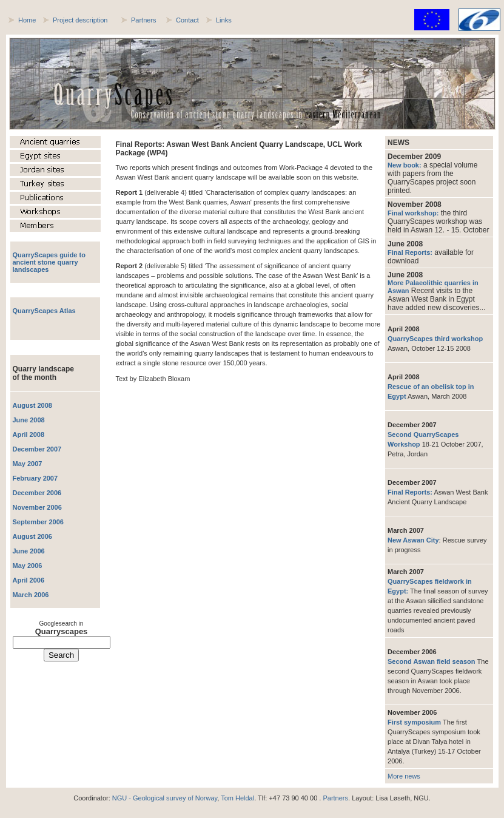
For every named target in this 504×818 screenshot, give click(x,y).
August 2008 (32, 405)
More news (404, 776)
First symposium (415, 722)
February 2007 (35, 478)
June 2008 (29, 420)
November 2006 (37, 507)
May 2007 (28, 464)
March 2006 (31, 595)
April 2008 (29, 434)
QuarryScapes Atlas (44, 311)
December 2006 (37, 493)
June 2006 (29, 551)
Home (27, 20)
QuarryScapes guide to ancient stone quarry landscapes (49, 262)
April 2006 (29, 580)
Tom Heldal (237, 798)
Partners (144, 20)
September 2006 (38, 522)
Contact (187, 20)
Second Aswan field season (432, 661)
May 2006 (28, 566)
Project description (80, 20)
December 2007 (37, 449)
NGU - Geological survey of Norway (165, 798)
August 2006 (32, 536)
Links (224, 20)
